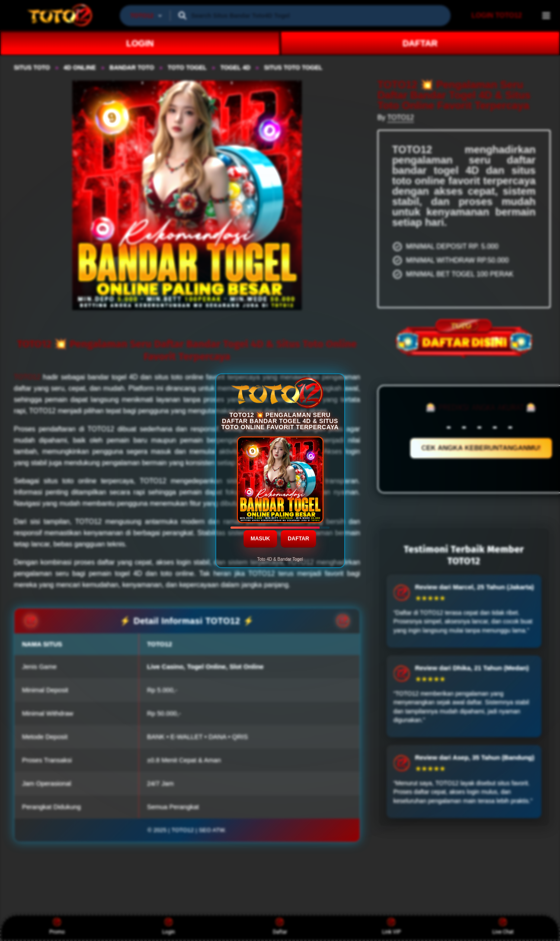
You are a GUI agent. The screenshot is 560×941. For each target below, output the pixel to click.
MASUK (261, 538)
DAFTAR (299, 538)
